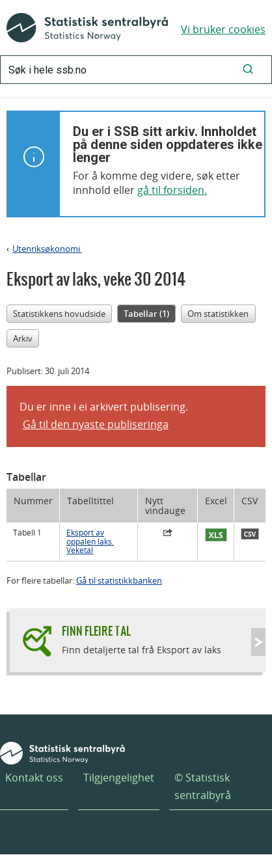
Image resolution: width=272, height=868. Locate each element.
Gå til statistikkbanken (119, 580)
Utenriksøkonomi (47, 249)
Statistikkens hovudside (59, 314)
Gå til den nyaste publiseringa (96, 424)
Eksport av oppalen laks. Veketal (90, 541)
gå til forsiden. (172, 190)
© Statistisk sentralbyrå (203, 786)
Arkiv (23, 338)
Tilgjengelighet (119, 778)
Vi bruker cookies (223, 29)
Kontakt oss (34, 778)
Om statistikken (218, 314)
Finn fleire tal (96, 631)
